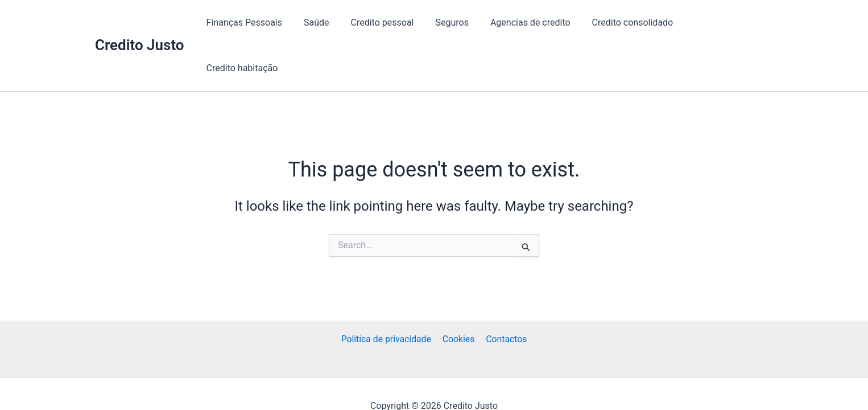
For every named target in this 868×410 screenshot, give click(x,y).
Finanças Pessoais (263, 22)
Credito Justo (140, 22)
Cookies (459, 314)
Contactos (505, 314)
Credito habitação (728, 22)
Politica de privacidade (388, 314)
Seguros (460, 22)
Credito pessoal (393, 22)
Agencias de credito (535, 22)
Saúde (331, 22)
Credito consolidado (634, 22)
